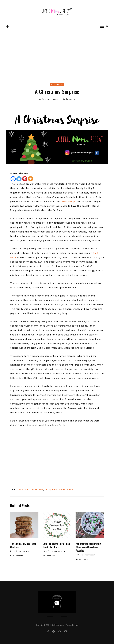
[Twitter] (19, 179)
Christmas (57, 84)
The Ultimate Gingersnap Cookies (23, 545)
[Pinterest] (25, 179)
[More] (31, 179)
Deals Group (67, 201)
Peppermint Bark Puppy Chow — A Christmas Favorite (88, 547)
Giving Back (51, 490)
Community (37, 490)
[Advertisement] (57, 53)
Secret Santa (66, 490)
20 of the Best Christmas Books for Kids (56, 545)
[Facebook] (13, 179)
